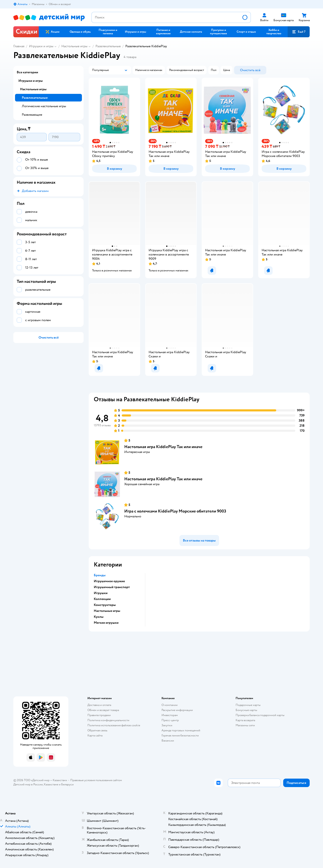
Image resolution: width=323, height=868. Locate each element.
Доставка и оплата (99, 705)
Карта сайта (95, 735)
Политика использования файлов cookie (114, 725)
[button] (299, 32)
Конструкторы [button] (105, 605)
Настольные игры (74, 46)
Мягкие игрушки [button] (106, 623)
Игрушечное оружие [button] (109, 581)
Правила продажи (99, 715)
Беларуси (67, 784)
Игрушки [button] (101, 593)
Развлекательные (108, 46)
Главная (19, 46)
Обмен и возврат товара (103, 710)
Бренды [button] (100, 575)
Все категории (27, 72)
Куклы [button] (99, 617)
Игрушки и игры (41, 46)
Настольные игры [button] (107, 611)
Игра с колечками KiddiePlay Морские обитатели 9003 (175, 511)
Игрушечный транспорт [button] (112, 587)
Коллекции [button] (102, 599)
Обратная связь (97, 730)
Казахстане (51, 784)
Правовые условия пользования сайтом (96, 780)
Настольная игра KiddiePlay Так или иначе (163, 447)
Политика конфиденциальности (108, 720)
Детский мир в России (28, 784)
